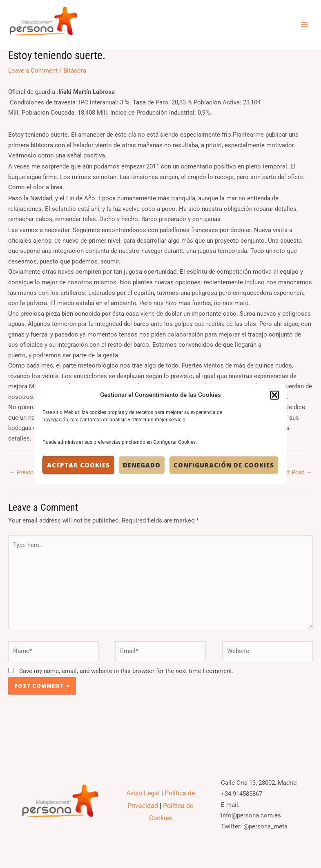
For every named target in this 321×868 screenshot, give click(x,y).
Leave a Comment (33, 73)
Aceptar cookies (78, 465)
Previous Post (32, 475)
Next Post (295, 475)
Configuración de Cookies (224, 465)
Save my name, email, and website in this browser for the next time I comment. (126, 673)
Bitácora (75, 73)
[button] (274, 395)
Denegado (142, 465)
